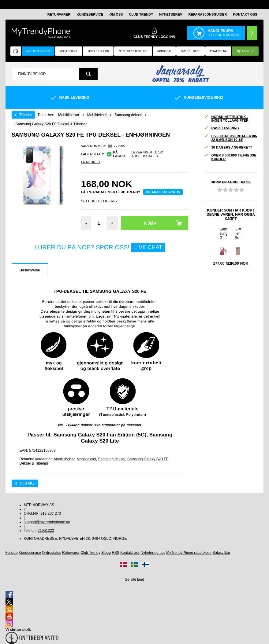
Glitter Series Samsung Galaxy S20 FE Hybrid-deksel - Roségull (238, 234)
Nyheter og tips (153, 553)
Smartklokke (191, 51)
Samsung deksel (112, 459)
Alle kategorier (38, 51)
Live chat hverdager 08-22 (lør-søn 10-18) (230, 138)
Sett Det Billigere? (99, 201)
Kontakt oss (245, 14)
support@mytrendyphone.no (47, 522)
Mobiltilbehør (64, 459)
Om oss (116, 14)
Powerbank (218, 51)
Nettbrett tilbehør (133, 51)
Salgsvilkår (221, 553)
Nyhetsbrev (171, 14)
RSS (116, 553)
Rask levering (221, 128)
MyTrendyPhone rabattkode (189, 553)
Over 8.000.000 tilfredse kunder (230, 157)
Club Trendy (141, 14)
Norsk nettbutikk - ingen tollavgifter (226, 119)
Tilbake (26, 115)
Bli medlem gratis (163, 192)
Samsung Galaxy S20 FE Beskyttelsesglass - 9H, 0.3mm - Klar (224, 234)
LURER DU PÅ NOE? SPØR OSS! (100, 247)
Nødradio (164, 51)
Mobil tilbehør (98, 51)
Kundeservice (90, 14)
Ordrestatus (52, 553)
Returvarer (59, 14)
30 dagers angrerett (228, 147)
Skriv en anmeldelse (231, 182)
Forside (12, 553)
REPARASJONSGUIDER (207, 14)
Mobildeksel (69, 51)
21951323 (46, 531)
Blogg (106, 553)
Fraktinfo (91, 162)
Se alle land (134, 580)
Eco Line (245, 51)
